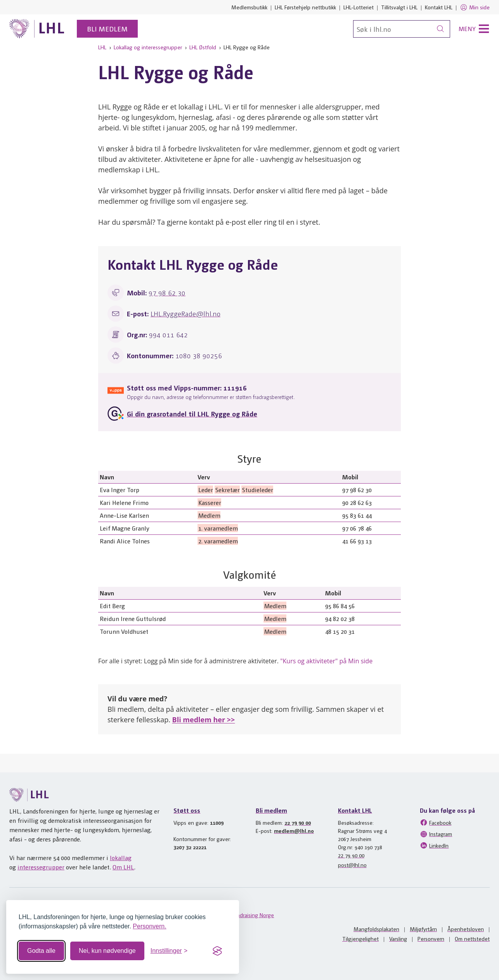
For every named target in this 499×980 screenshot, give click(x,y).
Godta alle (41, 951)
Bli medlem (107, 29)
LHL (102, 47)
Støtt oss (187, 810)
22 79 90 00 (298, 822)
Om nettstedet (472, 938)
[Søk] (402, 29)
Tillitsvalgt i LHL (399, 7)
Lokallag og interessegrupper (148, 47)
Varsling (398, 938)
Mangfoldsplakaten (376, 929)
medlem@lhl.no (294, 831)
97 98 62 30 (167, 292)
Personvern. (149, 926)
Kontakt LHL (439, 7)
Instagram (436, 834)
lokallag (121, 858)
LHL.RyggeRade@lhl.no (185, 313)
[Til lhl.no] (37, 29)
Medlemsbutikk (249, 7)
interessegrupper (41, 867)
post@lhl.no (352, 865)
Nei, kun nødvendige (107, 951)
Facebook (436, 822)
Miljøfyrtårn (423, 929)
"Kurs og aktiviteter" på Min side (326, 661)
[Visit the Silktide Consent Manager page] (217, 951)
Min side (475, 7)
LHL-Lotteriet (359, 7)
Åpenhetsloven (466, 929)
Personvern (431, 938)
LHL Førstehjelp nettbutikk (305, 7)
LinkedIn (434, 845)
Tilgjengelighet (360, 938)
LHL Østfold (203, 47)
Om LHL (123, 867)
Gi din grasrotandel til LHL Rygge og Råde (192, 414)
